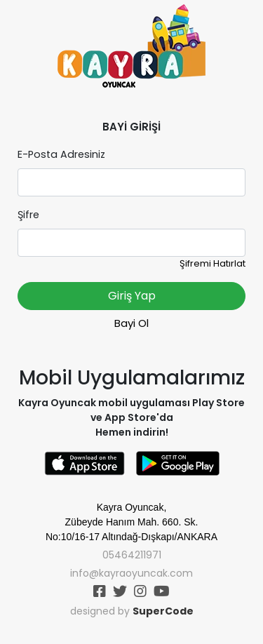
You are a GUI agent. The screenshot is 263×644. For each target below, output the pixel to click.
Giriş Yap (132, 296)
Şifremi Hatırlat (213, 263)
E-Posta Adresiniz (61, 154)
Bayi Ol (131, 323)
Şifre (28, 215)
